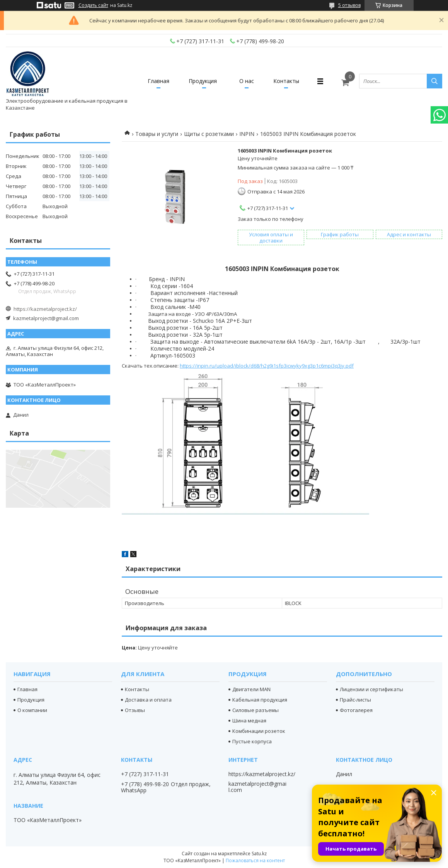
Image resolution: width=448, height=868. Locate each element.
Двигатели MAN (251, 689)
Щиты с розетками (209, 134)
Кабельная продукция (260, 700)
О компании (32, 710)
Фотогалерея (356, 710)
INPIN (247, 134)
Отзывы (135, 710)
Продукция (203, 81)
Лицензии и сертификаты (371, 689)
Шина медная (249, 721)
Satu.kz (259, 854)
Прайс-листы (355, 700)
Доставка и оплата (148, 700)
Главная (158, 81)
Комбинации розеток (259, 731)
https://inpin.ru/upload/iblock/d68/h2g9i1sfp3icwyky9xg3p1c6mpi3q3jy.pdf (267, 366)
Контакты (286, 81)
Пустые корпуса (252, 741)
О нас (247, 81)
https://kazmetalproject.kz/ (45, 309)
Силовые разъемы (256, 710)
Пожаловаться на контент (255, 860)
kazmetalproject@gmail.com (46, 318)
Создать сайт (93, 5)
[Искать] (434, 81)
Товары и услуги (157, 134)
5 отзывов (349, 5)
